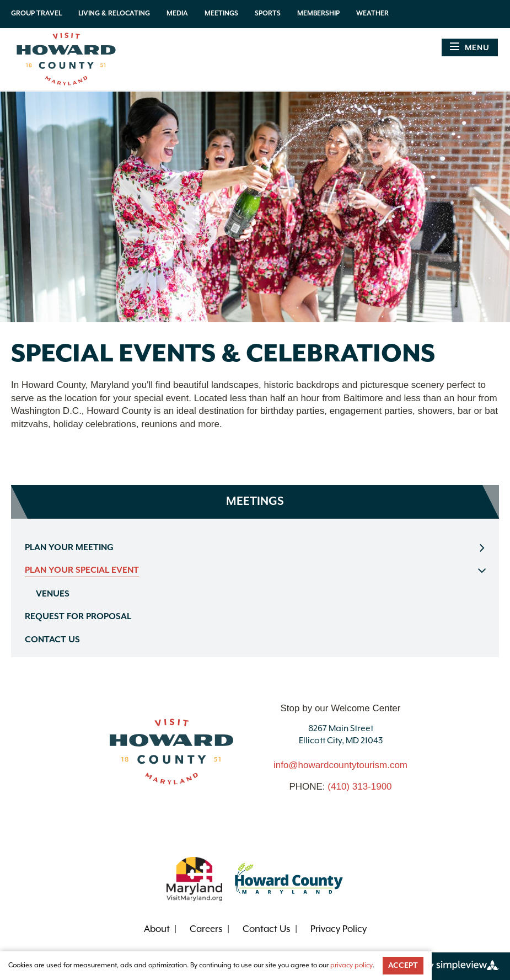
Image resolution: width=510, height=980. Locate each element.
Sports (268, 14)
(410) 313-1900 (359, 787)
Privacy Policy (339, 930)
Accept (403, 966)
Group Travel (36, 14)
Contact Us (267, 930)
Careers (206, 930)
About (157, 930)
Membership (318, 14)
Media (177, 14)
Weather (372, 14)
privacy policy (351, 965)
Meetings (221, 14)
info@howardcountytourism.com (340, 765)
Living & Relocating (114, 14)
